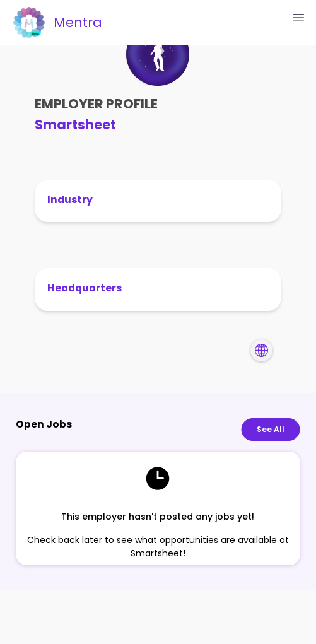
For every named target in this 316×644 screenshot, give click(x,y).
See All (271, 430)
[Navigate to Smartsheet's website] (261, 350)
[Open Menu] (298, 18)
